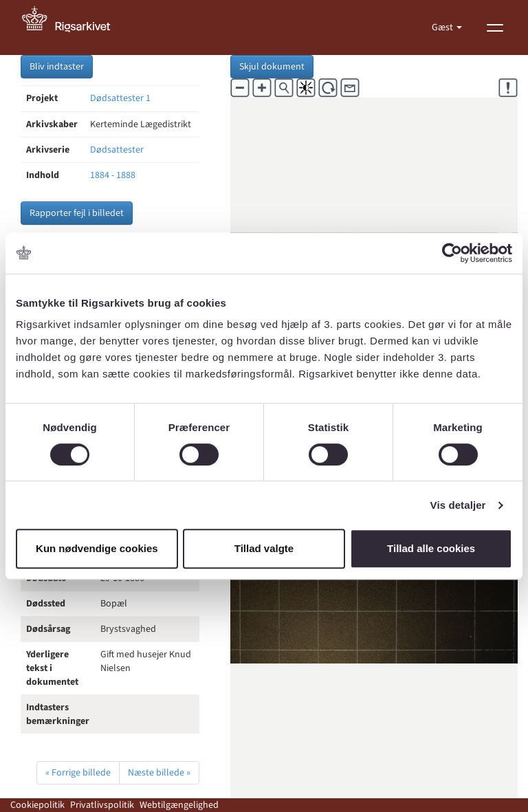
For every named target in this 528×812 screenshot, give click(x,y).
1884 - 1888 (113, 175)
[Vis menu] (495, 28)
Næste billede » (159, 773)
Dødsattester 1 (120, 98)
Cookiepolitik (37, 805)
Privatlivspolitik (102, 805)
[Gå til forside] (74, 28)
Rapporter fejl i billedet (77, 213)
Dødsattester (117, 150)
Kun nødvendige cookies (97, 548)
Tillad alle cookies (431, 548)
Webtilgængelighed (179, 805)
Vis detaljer (458, 505)
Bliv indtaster (57, 67)
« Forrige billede (78, 773)
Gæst (443, 28)
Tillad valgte (264, 548)
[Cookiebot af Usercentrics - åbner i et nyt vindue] (452, 253)
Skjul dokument (272, 67)
